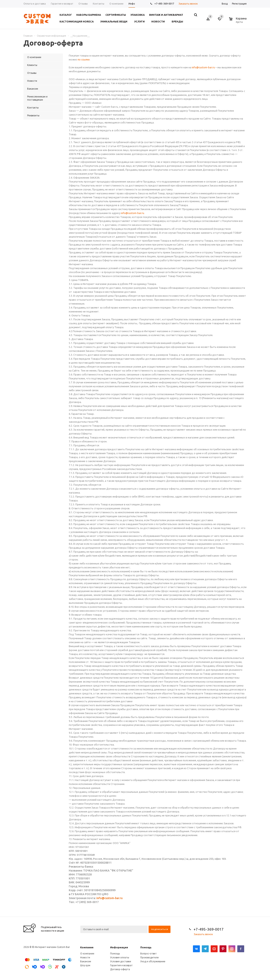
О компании (87, 954)
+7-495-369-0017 (164, 4)
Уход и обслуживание (153, 961)
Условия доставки (121, 961)
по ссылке (84, 59)
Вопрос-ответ (148, 954)
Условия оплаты (120, 957)
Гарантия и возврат (121, 965)
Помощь (146, 947)
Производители (149, 957)
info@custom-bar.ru (203, 67)
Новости (85, 957)
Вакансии (86, 961)
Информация (119, 947)
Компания (87, 947)
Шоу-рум (85, 965)
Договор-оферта (120, 969)
